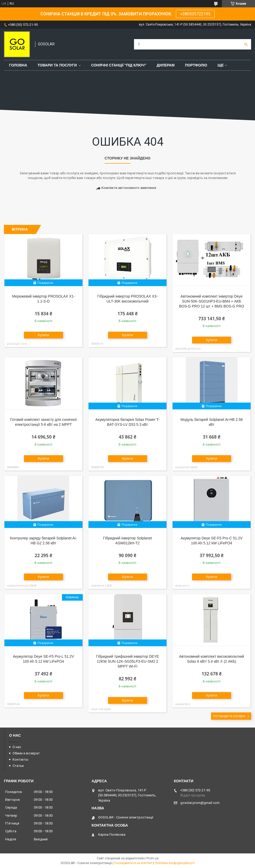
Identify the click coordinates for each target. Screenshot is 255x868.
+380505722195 (195, 14)
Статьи (18, 766)
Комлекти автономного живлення (129, 188)
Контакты (20, 759)
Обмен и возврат (26, 753)
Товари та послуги (57, 65)
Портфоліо (196, 65)
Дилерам (166, 65)
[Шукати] (246, 44)
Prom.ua (152, 858)
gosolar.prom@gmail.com (200, 803)
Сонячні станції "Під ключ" (119, 65)
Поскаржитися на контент (133, 863)
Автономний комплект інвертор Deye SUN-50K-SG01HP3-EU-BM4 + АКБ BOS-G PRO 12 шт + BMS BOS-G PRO (212, 301)
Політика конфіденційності (175, 863)
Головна (18, 65)
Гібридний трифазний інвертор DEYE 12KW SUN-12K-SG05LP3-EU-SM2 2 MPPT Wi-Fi (127, 661)
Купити (44, 335)
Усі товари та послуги (229, 716)
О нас (17, 747)
